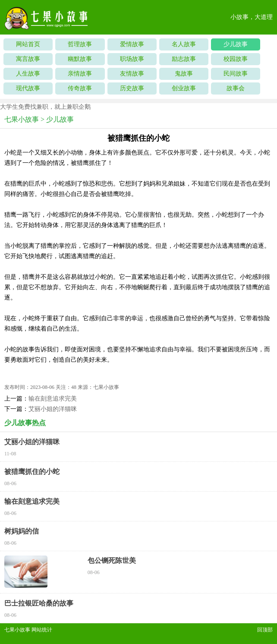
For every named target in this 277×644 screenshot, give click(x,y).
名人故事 (184, 44)
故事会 (236, 88)
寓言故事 (28, 59)
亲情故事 (80, 74)
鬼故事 (184, 74)
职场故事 (132, 59)
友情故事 (132, 74)
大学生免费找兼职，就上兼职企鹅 (45, 107)
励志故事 (184, 59)
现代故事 (28, 88)
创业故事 (184, 88)
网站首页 (28, 44)
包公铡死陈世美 (112, 560)
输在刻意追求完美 (53, 399)
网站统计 (42, 630)
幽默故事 (80, 59)
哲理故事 (80, 44)
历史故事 (132, 88)
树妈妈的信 (22, 531)
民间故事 (236, 74)
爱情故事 (132, 44)
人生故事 (28, 74)
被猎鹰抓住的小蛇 (32, 472)
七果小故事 (22, 119)
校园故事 (236, 59)
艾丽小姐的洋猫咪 (53, 409)
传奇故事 (80, 88)
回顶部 (265, 630)
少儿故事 (236, 44)
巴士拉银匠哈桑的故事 (39, 603)
